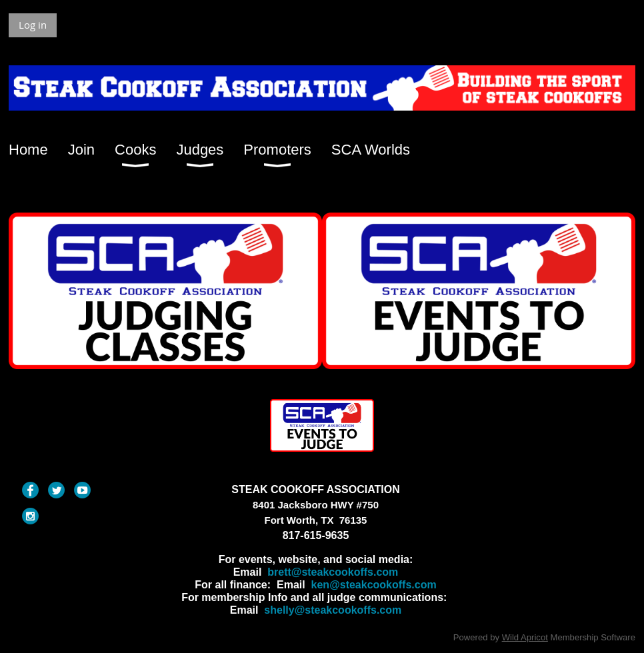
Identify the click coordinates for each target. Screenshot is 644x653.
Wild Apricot (525, 637)
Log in (33, 25)
